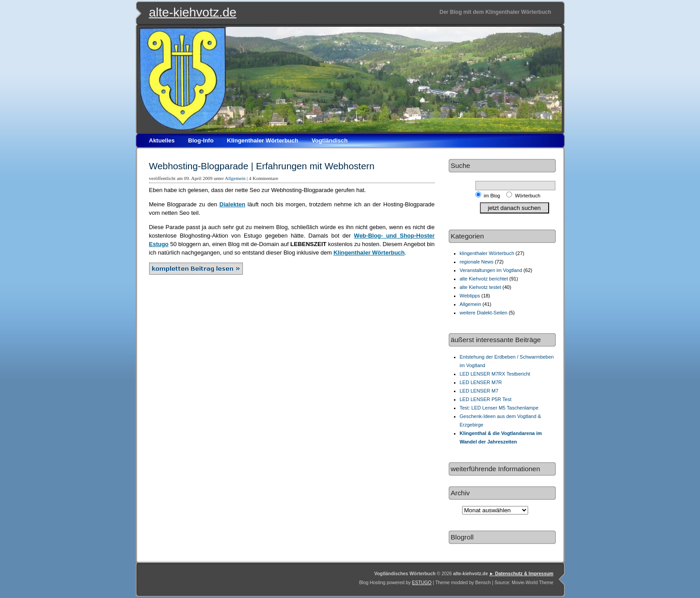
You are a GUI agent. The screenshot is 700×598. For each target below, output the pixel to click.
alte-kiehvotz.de (193, 12)
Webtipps (470, 296)
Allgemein (235, 178)
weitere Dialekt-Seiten (484, 313)
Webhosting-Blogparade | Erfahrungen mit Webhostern (262, 166)
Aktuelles (162, 140)
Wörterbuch (527, 196)
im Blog (494, 196)
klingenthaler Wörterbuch (487, 253)
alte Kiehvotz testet (481, 287)
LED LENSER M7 (479, 391)
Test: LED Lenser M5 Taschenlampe (499, 408)
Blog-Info (201, 140)
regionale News (477, 262)
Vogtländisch (330, 140)
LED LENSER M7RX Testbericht (495, 374)
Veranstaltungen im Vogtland (491, 270)
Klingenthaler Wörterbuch (262, 140)
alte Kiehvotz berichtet (484, 279)
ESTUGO (422, 583)
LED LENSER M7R (481, 382)
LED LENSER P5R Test (486, 399)
